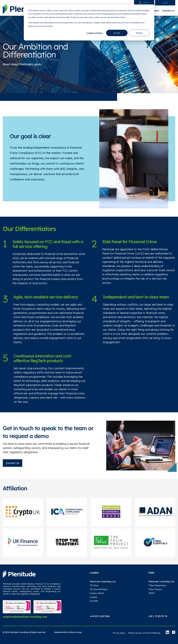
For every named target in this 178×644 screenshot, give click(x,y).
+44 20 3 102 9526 (100, 616)
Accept (117, 33)
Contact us (168, 11)
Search (144, 3)
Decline (139, 33)
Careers (155, 11)
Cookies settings (94, 33)
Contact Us (13, 463)
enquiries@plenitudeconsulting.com (25, 617)
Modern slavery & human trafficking (144, 633)
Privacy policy (119, 633)
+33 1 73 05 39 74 (158, 616)
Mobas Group (75, 632)
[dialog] (89, 22)
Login (165, 3)
